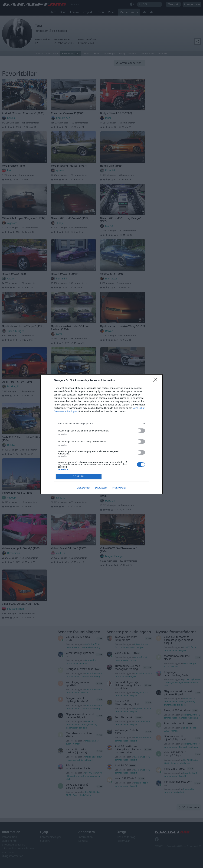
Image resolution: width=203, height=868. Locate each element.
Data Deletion (83, 488)
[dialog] (101, 434)
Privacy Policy (119, 488)
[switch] (141, 431)
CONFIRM (79, 476)
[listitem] (101, 424)
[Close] (156, 381)
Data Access (101, 488)
